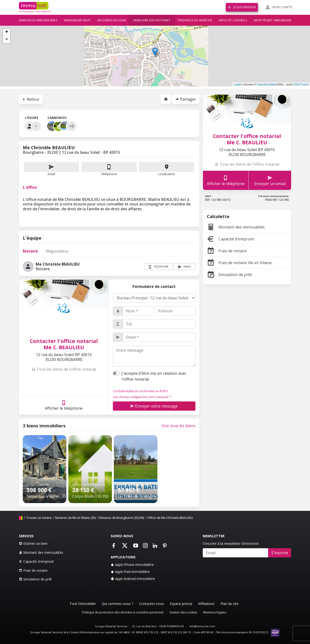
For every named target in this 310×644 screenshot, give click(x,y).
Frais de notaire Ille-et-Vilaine (239, 263)
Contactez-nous (151, 604)
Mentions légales (215, 612)
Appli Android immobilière (133, 579)
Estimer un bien (33, 543)
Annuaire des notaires (152, 20)
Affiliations (206, 604)
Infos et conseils (233, 20)
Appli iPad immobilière (130, 572)
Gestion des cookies (183, 612)
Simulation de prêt (229, 275)
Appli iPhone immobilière (132, 565)
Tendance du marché (194, 20)
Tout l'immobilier (83, 604)
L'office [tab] (30, 187)
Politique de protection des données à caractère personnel (123, 612)
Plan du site (229, 604)
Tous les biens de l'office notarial (64, 369)
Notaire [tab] (30, 251)
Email (52, 169)
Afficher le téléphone (64, 405)
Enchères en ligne (112, 20)
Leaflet (237, 84)
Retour (31, 99)
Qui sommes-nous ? (117, 604)
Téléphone (109, 174)
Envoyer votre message (154, 406)
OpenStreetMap (267, 84)
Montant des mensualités (236, 227)
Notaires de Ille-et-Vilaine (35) (76, 518)
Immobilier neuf (77, 20)
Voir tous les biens (179, 426)
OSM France (301, 84)
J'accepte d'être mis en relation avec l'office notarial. (154, 376)
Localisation (167, 169)
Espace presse (181, 604)
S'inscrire (280, 553)
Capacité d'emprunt (230, 239)
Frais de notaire (227, 251)
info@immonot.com (202, 626)
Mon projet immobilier (273, 20)
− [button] (7, 40)
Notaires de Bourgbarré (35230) (122, 518)
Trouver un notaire (39, 518)
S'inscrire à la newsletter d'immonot (231, 543)
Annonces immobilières (38, 20)
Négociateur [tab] (57, 251)
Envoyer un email (270, 180)
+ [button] (7, 32)
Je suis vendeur (242, 7)
